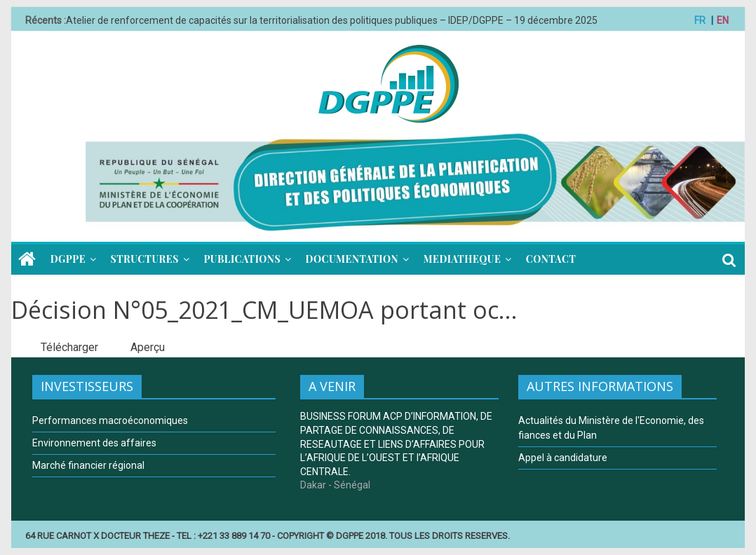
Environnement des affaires (94, 443)
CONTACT (551, 259)
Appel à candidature (563, 458)
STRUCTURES (145, 259)
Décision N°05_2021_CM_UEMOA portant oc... (264, 310)
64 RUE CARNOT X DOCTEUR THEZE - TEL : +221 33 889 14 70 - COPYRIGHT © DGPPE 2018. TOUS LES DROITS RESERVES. (268, 536)
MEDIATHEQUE (463, 259)
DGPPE (68, 259)
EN (723, 20)
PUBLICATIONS (242, 259)
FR (700, 20)
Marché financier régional (88, 465)
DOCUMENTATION (352, 259)
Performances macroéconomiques (110, 420)
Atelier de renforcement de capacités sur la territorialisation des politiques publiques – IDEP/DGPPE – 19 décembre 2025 (332, 20)
